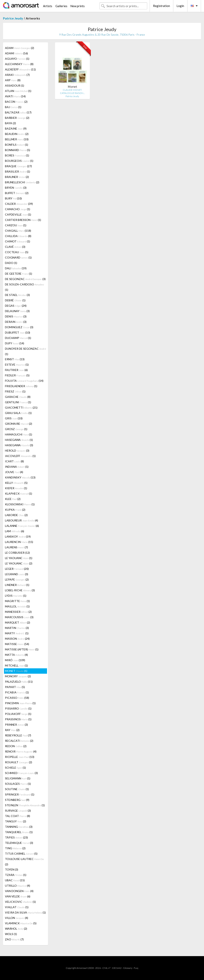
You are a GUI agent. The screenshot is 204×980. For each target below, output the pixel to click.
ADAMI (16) (16, 53)
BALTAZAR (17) (18, 112)
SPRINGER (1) (20, 794)
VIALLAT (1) (17, 907)
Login (180, 6)
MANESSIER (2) (18, 612)
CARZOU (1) (16, 225)
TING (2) (15, 848)
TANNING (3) (19, 827)
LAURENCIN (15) (19, 542)
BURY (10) (13, 198)
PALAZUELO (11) (19, 682)
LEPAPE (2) (17, 579)
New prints (77, 6)
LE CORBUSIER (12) (17, 553)
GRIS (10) (14, 418)
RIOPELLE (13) (20, 757)
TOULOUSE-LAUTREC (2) (24, 862)
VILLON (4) (17, 918)
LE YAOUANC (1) (19, 558)
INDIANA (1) (17, 467)
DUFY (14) (15, 343)
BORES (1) (17, 155)
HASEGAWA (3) (19, 445)
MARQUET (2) (18, 622)
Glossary (128, 968)
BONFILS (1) (17, 145)
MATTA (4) (16, 655)
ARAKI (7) (17, 75)
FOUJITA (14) (24, 381)
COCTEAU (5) (17, 252)
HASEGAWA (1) (19, 440)
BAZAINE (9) (16, 128)
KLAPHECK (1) (19, 493)
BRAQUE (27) (18, 166)
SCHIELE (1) (15, 768)
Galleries (61, 6)
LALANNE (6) (22, 526)
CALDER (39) (19, 204)
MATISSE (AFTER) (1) (22, 649)
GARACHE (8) (18, 397)
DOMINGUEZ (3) (19, 327)
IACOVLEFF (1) (20, 456)
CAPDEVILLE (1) (18, 214)
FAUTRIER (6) (16, 370)
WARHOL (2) (16, 929)
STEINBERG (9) (17, 800)
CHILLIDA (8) (18, 236)
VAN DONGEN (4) (19, 891)
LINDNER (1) (17, 585)
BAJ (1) (13, 107)
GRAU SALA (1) (18, 413)
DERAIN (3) (16, 322)
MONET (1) (16, 671)
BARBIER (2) (17, 118)
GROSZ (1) (16, 429)
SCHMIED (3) (21, 773)
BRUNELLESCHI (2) (22, 182)
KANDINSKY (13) (20, 477)
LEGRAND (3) (17, 574)
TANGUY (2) (16, 821)
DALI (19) (16, 268)
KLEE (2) (13, 499)
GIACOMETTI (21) (21, 408)
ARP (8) (13, 80)
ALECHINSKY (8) (19, 64)
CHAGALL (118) (18, 231)
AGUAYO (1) (17, 59)
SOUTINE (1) (17, 789)
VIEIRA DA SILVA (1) (25, 912)
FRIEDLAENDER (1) (21, 386)
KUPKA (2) (15, 510)
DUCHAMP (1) (18, 338)
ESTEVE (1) (17, 365)
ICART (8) (14, 461)
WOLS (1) (11, 934)
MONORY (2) (18, 676)
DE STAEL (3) (17, 295)
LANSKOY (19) (18, 536)
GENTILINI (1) (18, 402)
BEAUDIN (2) (17, 134)
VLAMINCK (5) (21, 923)
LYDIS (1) (16, 596)
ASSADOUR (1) (15, 85)
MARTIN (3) (17, 628)
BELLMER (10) (17, 139)
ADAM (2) (20, 48)
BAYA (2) (10, 123)
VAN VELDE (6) (18, 896)
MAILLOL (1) (17, 606)
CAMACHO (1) (18, 209)
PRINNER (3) (16, 725)
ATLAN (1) (18, 91)
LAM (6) (15, 531)
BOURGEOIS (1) (19, 161)
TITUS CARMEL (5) (21, 854)
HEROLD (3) (17, 450)
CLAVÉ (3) (15, 247)
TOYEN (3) (12, 869)
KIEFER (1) (16, 488)
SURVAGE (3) (18, 811)
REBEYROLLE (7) (18, 735)
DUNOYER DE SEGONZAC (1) (25, 351)
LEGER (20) (17, 569)
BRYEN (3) (16, 188)
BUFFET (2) (17, 193)
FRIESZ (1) (15, 391)
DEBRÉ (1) (15, 300)
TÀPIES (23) (16, 837)
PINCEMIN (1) (20, 703)
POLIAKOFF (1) (18, 714)
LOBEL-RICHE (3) (20, 590)
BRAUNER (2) (17, 177)
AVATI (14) (15, 96)
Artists (48, 6)
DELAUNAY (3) (17, 311)
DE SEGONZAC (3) (25, 279)
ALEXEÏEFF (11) (20, 69)
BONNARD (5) (18, 150)
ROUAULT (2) (19, 762)
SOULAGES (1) (18, 784)
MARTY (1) (17, 633)
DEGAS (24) (16, 306)
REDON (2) (16, 746)
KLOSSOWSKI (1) (20, 504)
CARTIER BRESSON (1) (23, 220)
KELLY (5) (16, 483)
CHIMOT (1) (18, 241)
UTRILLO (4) (18, 886)
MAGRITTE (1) (17, 601)
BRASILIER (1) (18, 171)
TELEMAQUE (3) (19, 843)
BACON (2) (16, 102)
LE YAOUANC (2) (19, 563)
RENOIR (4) (21, 751)
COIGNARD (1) (18, 257)
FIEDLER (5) (17, 375)
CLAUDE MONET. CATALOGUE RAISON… (72, 91)
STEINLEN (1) (25, 805)
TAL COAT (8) (18, 816)
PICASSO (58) (17, 698)
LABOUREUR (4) (22, 520)
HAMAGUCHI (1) (19, 434)
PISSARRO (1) (18, 708)
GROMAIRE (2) (19, 424)
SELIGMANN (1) (18, 778)
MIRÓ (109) (15, 660)
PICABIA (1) (17, 692)
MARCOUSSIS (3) (19, 617)
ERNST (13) (15, 359)
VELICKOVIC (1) (20, 902)
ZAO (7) (14, 939)
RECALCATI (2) (19, 741)
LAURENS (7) (16, 547)
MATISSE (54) (17, 644)
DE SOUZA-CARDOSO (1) (24, 287)
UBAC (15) (15, 880)
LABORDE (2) (16, 515)
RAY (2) (12, 730)
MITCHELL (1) (16, 665)
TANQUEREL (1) (19, 832)
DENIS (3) (16, 316)
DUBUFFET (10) (18, 332)
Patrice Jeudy (13, 18)
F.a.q (136, 968)
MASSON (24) (17, 639)
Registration (161, 6)
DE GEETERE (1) (19, 274)
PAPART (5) (15, 687)
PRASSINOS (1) (18, 719)
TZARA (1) (16, 875)
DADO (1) (11, 263)
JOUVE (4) (14, 472)
